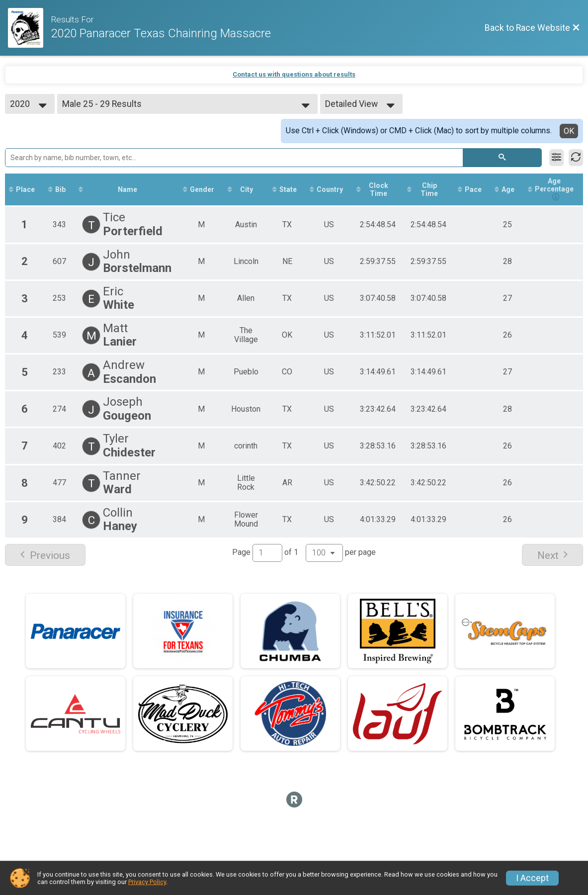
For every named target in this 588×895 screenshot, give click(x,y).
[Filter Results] (556, 158)
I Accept (532, 878)
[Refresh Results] (576, 158)
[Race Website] (29, 28)
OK (569, 131)
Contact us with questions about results (294, 74)
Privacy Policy (147, 882)
